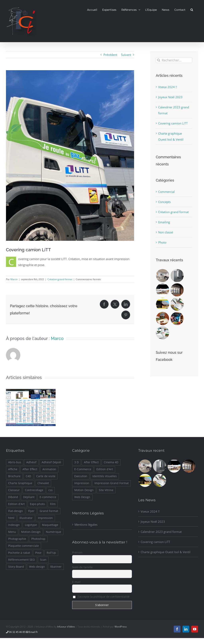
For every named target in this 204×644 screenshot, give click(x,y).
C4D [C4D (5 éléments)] (28, 476)
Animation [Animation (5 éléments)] (49, 469)
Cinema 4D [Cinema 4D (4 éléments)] (111, 462)
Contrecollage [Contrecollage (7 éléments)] (34, 490)
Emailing (164, 222)
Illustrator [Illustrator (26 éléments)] (26, 518)
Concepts (164, 202)
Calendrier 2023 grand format (161, 532)
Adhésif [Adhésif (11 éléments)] (31, 462)
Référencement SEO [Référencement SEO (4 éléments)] (22, 560)
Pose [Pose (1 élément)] (38, 553)
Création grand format (60, 279)
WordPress (121, 627)
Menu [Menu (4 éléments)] (12, 532)
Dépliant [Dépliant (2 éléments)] (29, 497)
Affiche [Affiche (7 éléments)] (13, 469)
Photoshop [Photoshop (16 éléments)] (38, 539)
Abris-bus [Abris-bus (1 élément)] (15, 462)
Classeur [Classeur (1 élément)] (14, 490)
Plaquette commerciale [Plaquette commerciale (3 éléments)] (24, 546)
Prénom (77, 552)
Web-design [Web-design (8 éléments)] (37, 567)
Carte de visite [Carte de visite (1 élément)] (46, 476)
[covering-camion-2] (70, 155)
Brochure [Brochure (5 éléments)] (14, 476)
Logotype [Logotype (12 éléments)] (31, 525)
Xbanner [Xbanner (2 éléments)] (56, 567)
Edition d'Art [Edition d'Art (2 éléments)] (16, 504)
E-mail (76, 582)
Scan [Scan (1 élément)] (43, 560)
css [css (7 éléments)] (51, 490)
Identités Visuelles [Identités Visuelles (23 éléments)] (105, 476)
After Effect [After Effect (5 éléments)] (30, 469)
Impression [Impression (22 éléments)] (82, 483)
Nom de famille (82, 567)
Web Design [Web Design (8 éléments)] (82, 497)
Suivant (126, 55)
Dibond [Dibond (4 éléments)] (13, 497)
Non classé (166, 232)
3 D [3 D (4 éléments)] (76, 462)
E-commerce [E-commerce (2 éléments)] (48, 497)
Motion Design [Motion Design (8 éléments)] (84, 490)
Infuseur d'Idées (66, 627)
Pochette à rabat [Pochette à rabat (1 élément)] (19, 553)
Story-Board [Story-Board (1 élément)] (16, 567)
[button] (192, 10)
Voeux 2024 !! (168, 87)
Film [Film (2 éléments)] (53, 504)
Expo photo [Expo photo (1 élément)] (37, 504)
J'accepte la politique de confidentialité (101, 597)
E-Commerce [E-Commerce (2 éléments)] (83, 469)
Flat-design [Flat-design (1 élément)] (16, 511)
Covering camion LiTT (173, 123)
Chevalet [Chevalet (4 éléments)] (43, 483)
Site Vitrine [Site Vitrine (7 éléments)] (106, 490)
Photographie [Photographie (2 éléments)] (17, 539)
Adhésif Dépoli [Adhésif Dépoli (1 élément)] (51, 462)
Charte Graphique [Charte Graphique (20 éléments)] (20, 483)
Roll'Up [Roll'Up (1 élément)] (51, 553)
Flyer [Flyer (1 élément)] (31, 511)
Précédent (110, 55)
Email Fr (32, 632)
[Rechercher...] (174, 60)
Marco (14, 279)
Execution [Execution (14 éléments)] (81, 476)
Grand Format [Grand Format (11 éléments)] (49, 511)
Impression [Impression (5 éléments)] (45, 518)
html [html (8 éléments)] (11, 518)
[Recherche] (159, 60)
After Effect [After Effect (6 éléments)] (91, 462)
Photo (162, 242)
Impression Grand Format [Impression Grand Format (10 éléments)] (112, 483)
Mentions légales (86, 525)
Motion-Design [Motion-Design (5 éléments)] (31, 532)
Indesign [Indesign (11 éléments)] (14, 525)
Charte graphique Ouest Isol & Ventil (166, 552)
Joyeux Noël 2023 (170, 97)
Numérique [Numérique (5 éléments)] (53, 532)
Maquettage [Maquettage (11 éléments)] (50, 525)
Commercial (166, 192)
